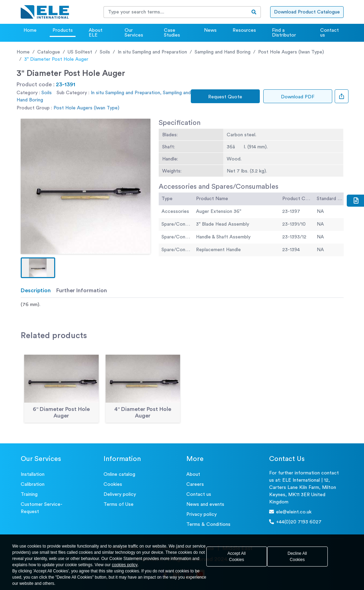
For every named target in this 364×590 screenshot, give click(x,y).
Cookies (113, 484)
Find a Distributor (284, 33)
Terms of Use (119, 504)
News (210, 30)
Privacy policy (201, 514)
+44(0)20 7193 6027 (295, 522)
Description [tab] (36, 291)
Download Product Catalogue (307, 12)
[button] (38, 268)
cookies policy (125, 565)
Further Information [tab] (82, 291)
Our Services (134, 33)
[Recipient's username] (176, 12)
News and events (205, 504)
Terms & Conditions (208, 524)
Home (30, 30)
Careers (195, 484)
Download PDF (298, 97)
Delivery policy (120, 494)
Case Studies (172, 33)
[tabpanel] (182, 305)
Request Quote (225, 97)
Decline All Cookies (297, 557)
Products (63, 30)
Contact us (329, 33)
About (193, 474)
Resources (244, 30)
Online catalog (119, 474)
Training (29, 494)
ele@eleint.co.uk (290, 512)
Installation (33, 474)
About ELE (96, 33)
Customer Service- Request (42, 508)
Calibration (33, 484)
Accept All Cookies (237, 557)
